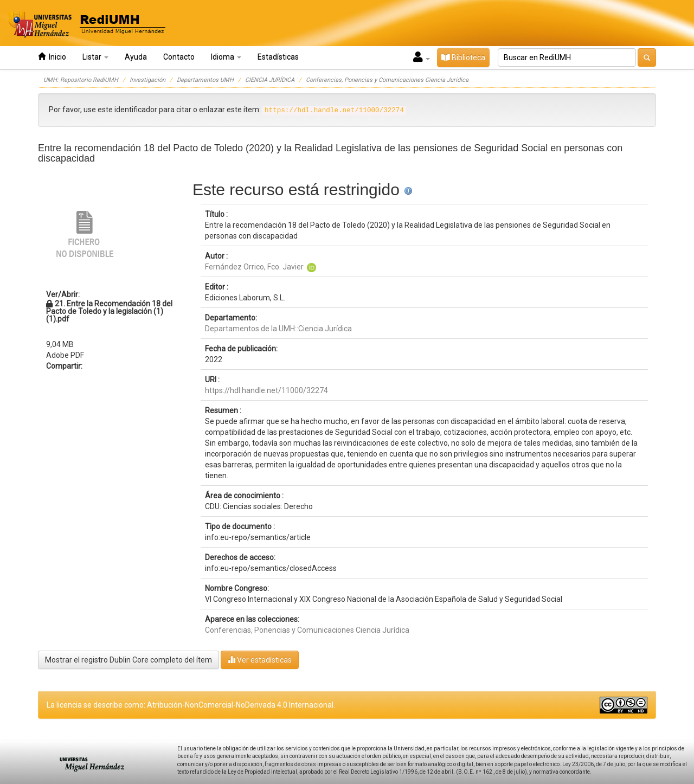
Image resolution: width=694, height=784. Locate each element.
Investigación (147, 80)
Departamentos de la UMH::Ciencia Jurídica (278, 329)
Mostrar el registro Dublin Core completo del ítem (128, 660)
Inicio (52, 57)
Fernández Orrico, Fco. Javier (254, 267)
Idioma (226, 57)
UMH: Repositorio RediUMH (81, 80)
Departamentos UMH (205, 80)
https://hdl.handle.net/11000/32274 (266, 390)
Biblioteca (463, 57)
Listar (95, 57)
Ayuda (136, 57)
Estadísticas (278, 57)
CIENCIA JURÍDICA (270, 80)
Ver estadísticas (260, 660)
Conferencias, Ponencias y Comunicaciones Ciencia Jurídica (387, 80)
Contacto (179, 57)
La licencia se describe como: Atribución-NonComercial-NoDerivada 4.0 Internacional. (191, 705)
